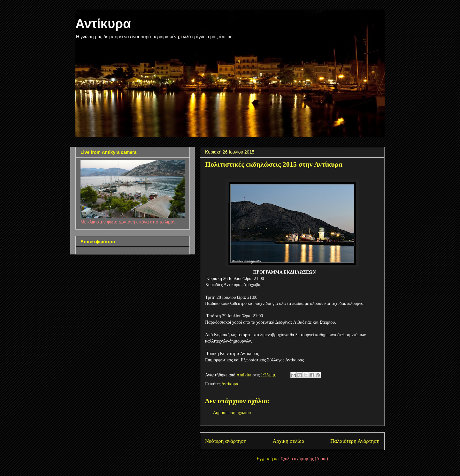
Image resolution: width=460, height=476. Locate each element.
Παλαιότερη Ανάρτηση (355, 441)
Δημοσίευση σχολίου (232, 413)
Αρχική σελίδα (288, 441)
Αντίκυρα (103, 24)
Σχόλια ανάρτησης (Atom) (304, 459)
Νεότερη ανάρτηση (226, 441)
